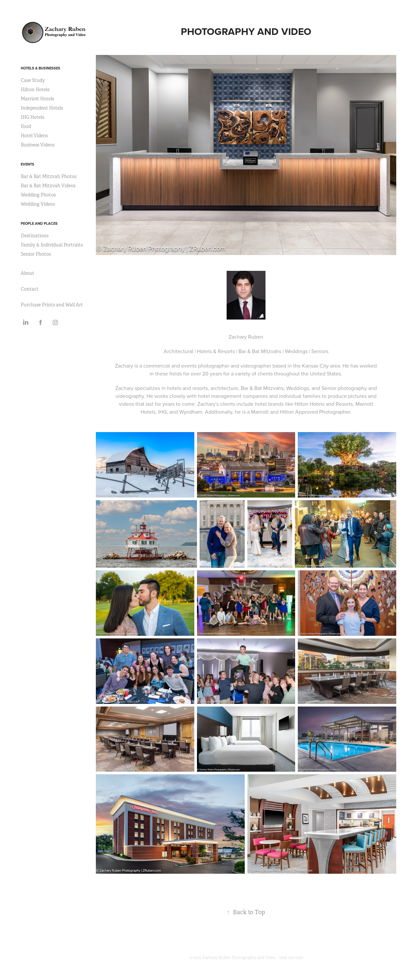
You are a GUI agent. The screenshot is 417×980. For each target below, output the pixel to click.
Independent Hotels (42, 108)
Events (28, 164)
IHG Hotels (32, 117)
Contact (30, 289)
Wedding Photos (38, 195)
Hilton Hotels (35, 90)
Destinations (35, 236)
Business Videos (38, 145)
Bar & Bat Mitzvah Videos (48, 186)
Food (26, 126)
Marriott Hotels (37, 99)
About (28, 273)
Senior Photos (36, 254)
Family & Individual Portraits (52, 245)
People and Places (39, 223)
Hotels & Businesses (41, 68)
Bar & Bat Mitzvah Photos (49, 176)
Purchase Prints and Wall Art (52, 305)
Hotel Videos (34, 136)
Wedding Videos (38, 204)
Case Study (33, 80)
